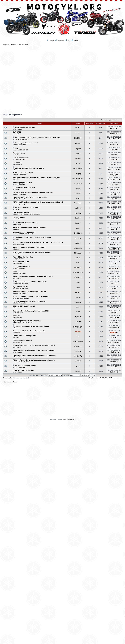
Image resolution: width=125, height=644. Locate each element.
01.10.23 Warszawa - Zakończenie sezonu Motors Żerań (34, 345)
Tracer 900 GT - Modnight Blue (24, 336)
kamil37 (78, 218)
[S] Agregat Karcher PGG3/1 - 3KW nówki (31, 282)
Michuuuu (78, 302)
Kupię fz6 (16, 316)
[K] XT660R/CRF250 (20, 287)
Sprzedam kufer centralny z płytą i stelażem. (30, 227)
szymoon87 (78, 277)
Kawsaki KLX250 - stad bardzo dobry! (29, 168)
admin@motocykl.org (69, 419)
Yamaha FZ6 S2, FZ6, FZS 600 (24, 234)
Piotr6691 (78, 193)
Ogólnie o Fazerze (20, 160)
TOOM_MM (78, 184)
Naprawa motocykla (20, 175)
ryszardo (78, 238)
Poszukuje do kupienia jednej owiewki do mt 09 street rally (37, 138)
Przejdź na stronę (94, 378)
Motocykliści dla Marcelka (23, 257)
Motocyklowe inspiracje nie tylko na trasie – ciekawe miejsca (36, 178)
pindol (78, 154)
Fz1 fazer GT (17, 163)
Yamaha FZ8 (18, 224)
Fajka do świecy (19, 153)
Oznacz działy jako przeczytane (111, 120)
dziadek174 (78, 248)
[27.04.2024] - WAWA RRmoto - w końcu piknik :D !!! (33, 276)
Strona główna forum (10, 382)
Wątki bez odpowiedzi (10, 44)
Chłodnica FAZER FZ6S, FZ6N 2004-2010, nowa (33, 238)
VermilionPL (78, 268)
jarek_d (78, 223)
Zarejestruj (60, 40)
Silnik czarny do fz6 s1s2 (22, 341)
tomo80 (78, 292)
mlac (78, 198)
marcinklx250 (78, 169)
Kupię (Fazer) (18, 129)
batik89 (78, 371)
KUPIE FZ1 (17, 132)
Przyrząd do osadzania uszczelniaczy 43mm (32, 326)
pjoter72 (78, 159)
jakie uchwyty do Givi (21, 212)
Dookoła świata (19, 313)
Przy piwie (17, 155)
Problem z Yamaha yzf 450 (23, 173)
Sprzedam (17, 170)
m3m (78, 263)
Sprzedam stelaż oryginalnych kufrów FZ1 (29, 247)
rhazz (78, 282)
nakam (78, 297)
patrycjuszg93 (78, 327)
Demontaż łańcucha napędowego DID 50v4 (29, 291)
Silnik (15, 272)
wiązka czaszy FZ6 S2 (21, 158)
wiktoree (78, 258)
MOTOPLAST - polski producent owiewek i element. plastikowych (38, 202)
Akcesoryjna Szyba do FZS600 (26, 143)
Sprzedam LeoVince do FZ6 (25, 366)
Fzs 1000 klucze (19, 217)
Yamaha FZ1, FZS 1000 (21, 150)
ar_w (78, 366)
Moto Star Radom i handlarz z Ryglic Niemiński (31, 296)
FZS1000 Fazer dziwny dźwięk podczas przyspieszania (34, 360)
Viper (78, 228)
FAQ (68, 40)
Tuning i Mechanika (20, 145)
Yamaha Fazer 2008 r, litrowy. (24, 187)
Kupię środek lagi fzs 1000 (25, 127)
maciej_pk (78, 208)
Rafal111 (78, 213)
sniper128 (78, 317)
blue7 (78, 337)
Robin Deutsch (78, 272)
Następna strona (117, 378)
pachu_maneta (78, 342)
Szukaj (75, 40)
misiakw (78, 332)
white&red (78, 351)
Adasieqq (78, 143)
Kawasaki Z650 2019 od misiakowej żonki (29, 331)
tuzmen (78, 243)
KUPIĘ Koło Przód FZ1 (21, 267)
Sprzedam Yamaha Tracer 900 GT (28, 208)
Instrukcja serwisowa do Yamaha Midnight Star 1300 (33, 192)
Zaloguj (50, 40)
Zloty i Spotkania (19, 244)
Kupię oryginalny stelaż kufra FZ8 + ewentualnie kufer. (34, 350)
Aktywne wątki (23, 44)
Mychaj (78, 188)
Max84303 (78, 138)
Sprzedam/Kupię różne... (22, 139)
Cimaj (78, 288)
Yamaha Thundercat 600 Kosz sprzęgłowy (29, 301)
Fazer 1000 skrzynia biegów (23, 370)
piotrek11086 (78, 233)
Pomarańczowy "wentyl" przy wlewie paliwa (30, 197)
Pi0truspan (78, 253)
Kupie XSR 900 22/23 (21, 262)
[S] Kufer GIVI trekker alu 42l (24, 306)
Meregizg (78, 174)
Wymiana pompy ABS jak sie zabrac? (27, 321)
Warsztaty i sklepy (20, 204)
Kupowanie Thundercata (21, 298)
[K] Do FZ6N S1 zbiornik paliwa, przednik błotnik (31, 252)
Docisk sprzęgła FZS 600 (22, 183)
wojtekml (78, 361)
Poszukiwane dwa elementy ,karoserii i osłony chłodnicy (35, 355)
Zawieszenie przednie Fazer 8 (26, 223)
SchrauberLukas (78, 179)
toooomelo (78, 203)
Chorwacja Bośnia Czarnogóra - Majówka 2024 (31, 311)
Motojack (78, 322)
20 (110, 378)
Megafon (78, 149)
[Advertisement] (63, 62)
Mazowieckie (18, 278)
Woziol (78, 164)
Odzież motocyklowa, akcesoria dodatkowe (27, 214)
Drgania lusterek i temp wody (24, 232)
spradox (78, 133)
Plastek (78, 128)
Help (16, 148)
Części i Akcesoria (20, 184)
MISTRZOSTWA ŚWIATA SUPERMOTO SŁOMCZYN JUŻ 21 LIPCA (38, 242)
